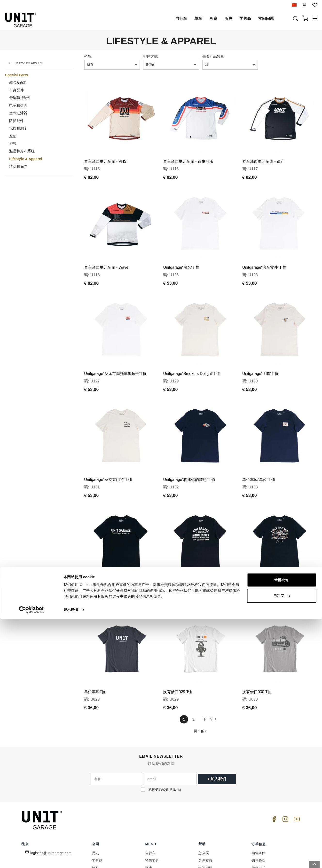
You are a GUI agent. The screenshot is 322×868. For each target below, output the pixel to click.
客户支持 (205, 796)
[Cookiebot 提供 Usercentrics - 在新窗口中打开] (31, 859)
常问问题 (266, 19)
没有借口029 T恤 (178, 627)
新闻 (149, 811)
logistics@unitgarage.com (51, 788)
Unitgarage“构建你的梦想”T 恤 (189, 436)
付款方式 (259, 803)
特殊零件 (152, 796)
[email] (170, 714)
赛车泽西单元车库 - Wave (106, 246)
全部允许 (282, 829)
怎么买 (204, 788)
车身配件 (16, 90)
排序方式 (150, 56)
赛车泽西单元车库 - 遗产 (263, 150)
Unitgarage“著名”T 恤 (181, 246)
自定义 (282, 844)
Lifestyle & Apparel (26, 159)
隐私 (96, 803)
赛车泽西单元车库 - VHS (105, 150)
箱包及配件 (18, 83)
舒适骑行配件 (20, 98)
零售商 (245, 19)
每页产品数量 (213, 56)
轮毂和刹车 (18, 128)
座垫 (13, 136)
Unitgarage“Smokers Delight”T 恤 (192, 341)
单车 (198, 19)
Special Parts (16, 75)
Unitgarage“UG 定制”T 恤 (264, 532)
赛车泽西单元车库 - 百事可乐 (188, 150)
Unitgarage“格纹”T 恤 (181, 532)
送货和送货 (260, 811)
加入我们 (217, 714)
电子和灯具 (18, 105)
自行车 (181, 19)
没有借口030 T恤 (257, 627)
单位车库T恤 (95, 627)
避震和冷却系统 (22, 151)
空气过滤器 (18, 113)
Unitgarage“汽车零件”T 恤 (264, 246)
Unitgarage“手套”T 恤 (261, 341)
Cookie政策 (101, 811)
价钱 (88, 56)
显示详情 (71, 858)
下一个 (210, 654)
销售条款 (259, 796)
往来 (202, 811)
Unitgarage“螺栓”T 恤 (102, 532)
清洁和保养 (18, 166)
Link (177, 725)
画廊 (213, 19)
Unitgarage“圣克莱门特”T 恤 (108, 436)
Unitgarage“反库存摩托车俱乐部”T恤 (115, 341)
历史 (228, 19)
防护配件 (16, 121)
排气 (13, 143)
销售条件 (259, 788)
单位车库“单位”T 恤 (259, 436)
